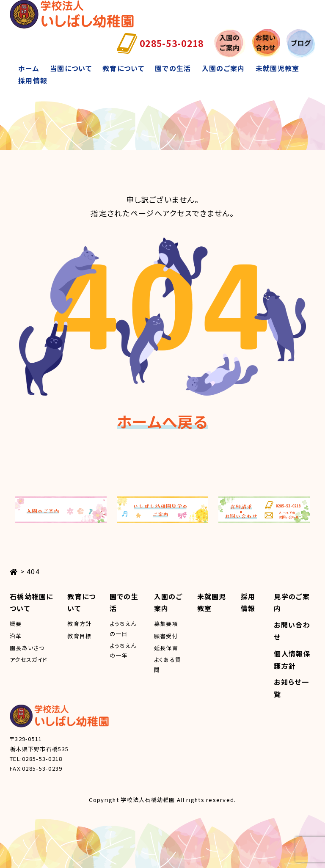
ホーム (29, 68)
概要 (16, 624)
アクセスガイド (29, 660)
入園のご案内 (223, 68)
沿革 (16, 636)
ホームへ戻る (162, 421)
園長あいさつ (27, 648)
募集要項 (166, 624)
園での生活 (173, 68)
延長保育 (166, 648)
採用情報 (33, 80)
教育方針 (79, 624)
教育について (123, 68)
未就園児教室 (278, 68)
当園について (71, 68)
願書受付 (166, 636)
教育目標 (79, 636)
